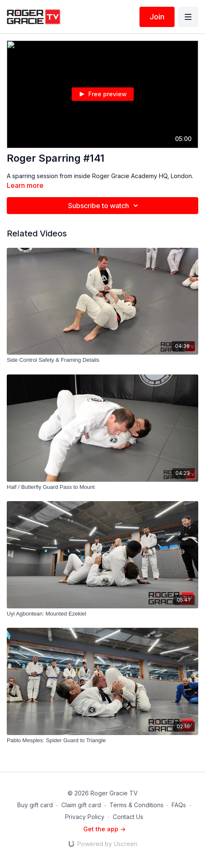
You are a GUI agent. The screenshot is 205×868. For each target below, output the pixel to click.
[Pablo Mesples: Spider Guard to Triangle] (102, 741)
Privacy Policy (85, 817)
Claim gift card (81, 805)
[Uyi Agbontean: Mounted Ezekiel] (102, 614)
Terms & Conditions (137, 805)
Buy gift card (35, 805)
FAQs (179, 805)
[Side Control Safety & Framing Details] (102, 360)
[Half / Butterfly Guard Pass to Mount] (102, 487)
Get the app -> (104, 829)
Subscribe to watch (104, 206)
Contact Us (128, 817)
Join (157, 17)
